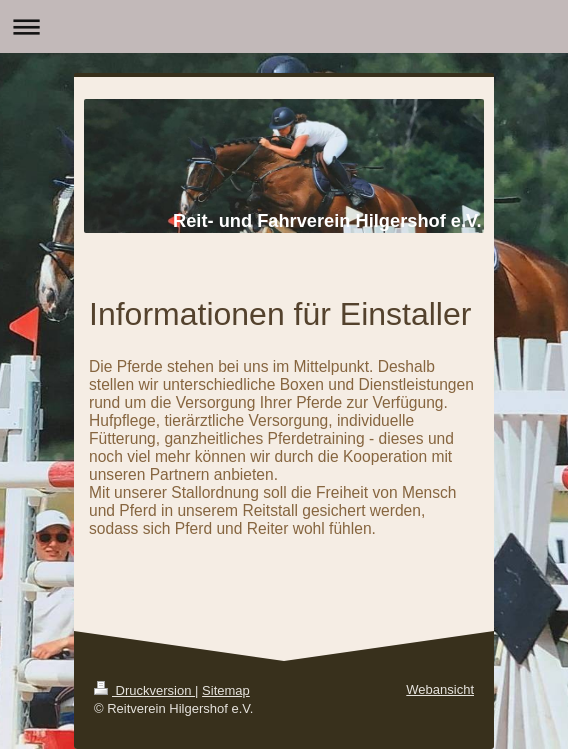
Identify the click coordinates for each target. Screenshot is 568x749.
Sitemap (226, 690)
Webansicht (440, 689)
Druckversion (144, 690)
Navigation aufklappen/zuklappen (284, 26)
